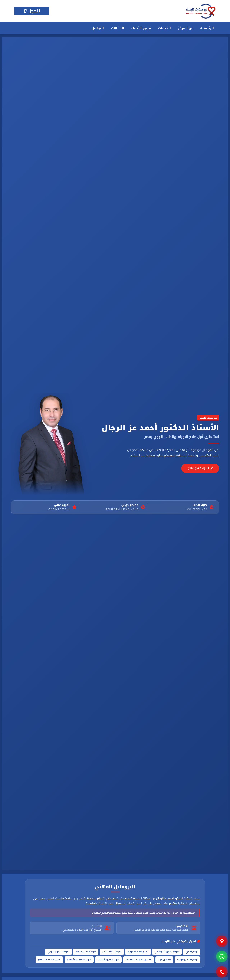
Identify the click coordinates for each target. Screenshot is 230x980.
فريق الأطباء (141, 28)
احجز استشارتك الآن (200, 468)
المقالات (117, 28)
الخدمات (164, 28)
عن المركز (185, 28)
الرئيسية (207, 28)
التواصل (98, 28)
